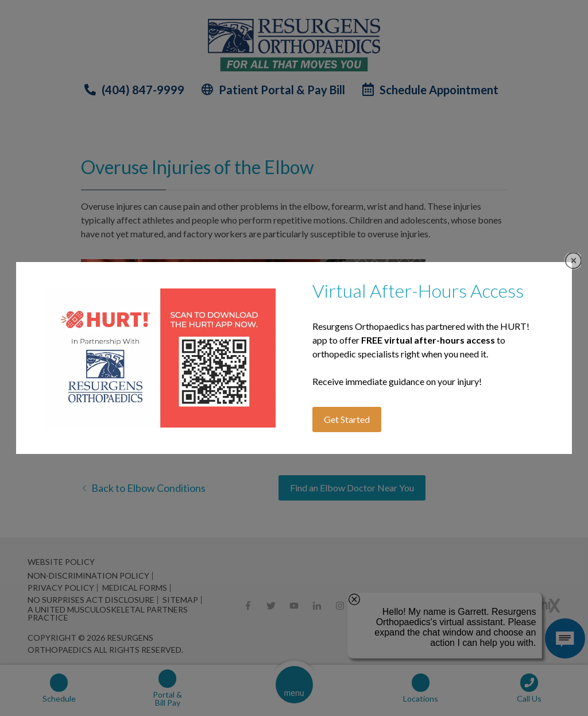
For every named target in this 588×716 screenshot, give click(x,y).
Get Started (347, 419)
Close (573, 261)
